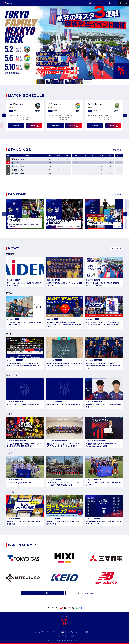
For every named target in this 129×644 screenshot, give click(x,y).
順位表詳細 (117, 150)
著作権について (90, 632)
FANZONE (118, 194)
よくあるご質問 (39, 632)
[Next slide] (125, 115)
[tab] (41, 82)
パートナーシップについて (87, 593)
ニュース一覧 (116, 248)
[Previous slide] (4, 115)
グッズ (102, 3)
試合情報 (16, 126)
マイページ (112, 3)
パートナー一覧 (42, 593)
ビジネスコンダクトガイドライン (60, 636)
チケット (93, 3)
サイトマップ (74, 636)
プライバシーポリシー (51, 632)
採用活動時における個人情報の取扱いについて (71, 632)
